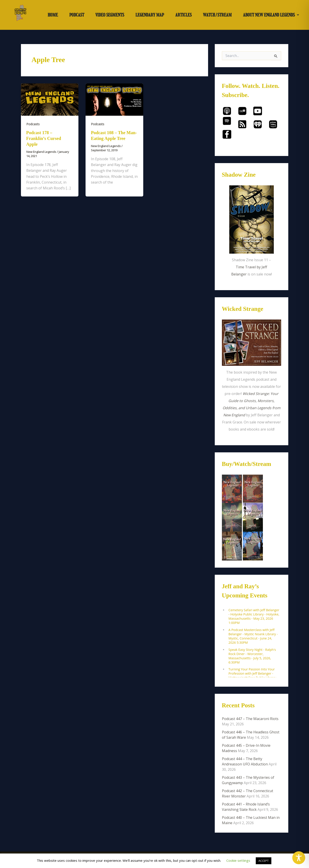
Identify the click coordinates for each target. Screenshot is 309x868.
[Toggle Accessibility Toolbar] (299, 858)
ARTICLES (183, 15)
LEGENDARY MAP (150, 15)
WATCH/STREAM (217, 15)
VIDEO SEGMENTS (110, 15)
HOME (53, 15)
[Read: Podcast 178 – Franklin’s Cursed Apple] (50, 99)
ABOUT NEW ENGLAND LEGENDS (271, 15)
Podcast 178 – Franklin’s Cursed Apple (44, 138)
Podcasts (33, 124)
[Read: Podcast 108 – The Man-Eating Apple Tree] (114, 99)
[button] (271, 15)
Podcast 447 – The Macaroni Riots (250, 719)
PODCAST (77, 15)
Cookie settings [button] (238, 860)
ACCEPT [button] (264, 861)
